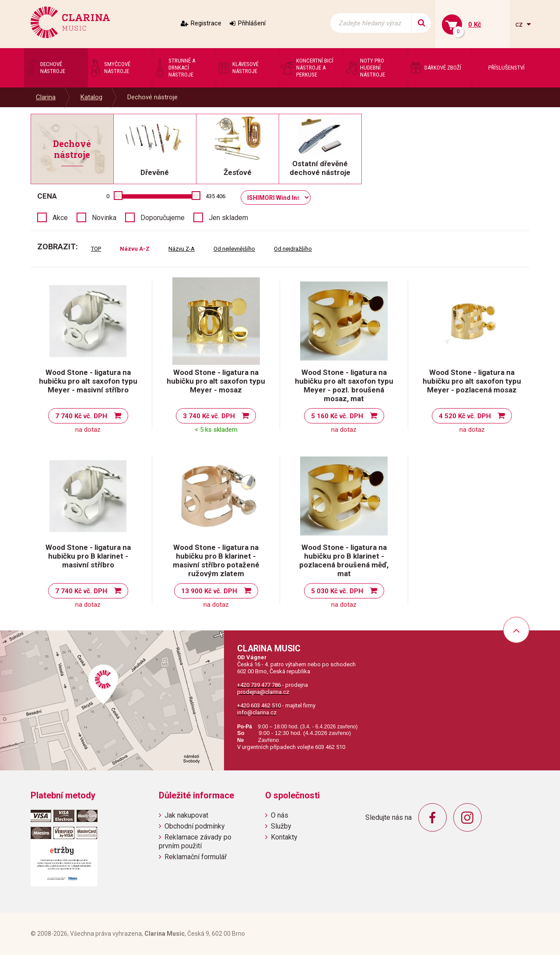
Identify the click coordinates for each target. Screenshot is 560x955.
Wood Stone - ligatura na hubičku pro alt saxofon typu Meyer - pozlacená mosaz (472, 381)
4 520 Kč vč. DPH (465, 416)
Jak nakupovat (186, 815)
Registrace (206, 23)
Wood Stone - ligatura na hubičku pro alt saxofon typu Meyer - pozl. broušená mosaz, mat (344, 385)
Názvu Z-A (182, 249)
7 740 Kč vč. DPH (81, 416)
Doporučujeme (163, 218)
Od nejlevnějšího (234, 249)
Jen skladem (228, 218)
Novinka (104, 218)
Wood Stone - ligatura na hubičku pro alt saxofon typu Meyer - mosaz (216, 381)
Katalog (91, 97)
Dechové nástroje (152, 97)
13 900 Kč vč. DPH (209, 591)
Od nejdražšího (293, 249)
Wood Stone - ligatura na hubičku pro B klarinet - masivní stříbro (88, 556)
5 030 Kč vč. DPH (337, 591)
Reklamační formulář (196, 857)
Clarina (46, 97)
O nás (280, 815)
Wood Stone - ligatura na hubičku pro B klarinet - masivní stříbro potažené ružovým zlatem (216, 560)
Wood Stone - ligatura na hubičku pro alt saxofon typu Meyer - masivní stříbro (88, 381)
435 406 (215, 196)
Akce (60, 218)
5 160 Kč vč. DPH (337, 416)
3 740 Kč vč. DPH (209, 416)
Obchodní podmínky (195, 826)
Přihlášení (252, 23)
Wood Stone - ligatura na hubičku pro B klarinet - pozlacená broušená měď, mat (344, 560)
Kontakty (284, 837)
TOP (96, 249)
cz (520, 24)
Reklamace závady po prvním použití (195, 841)
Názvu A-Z (135, 249)
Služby (281, 826)
